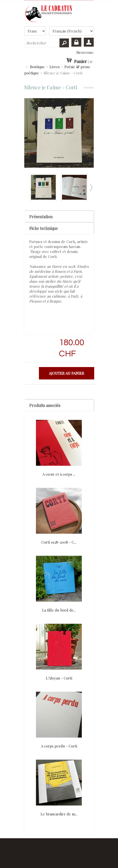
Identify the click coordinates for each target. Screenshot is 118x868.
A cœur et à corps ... (59, 474)
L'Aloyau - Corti (59, 678)
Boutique (37, 67)
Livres (55, 67)
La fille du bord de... (59, 610)
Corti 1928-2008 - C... (59, 542)
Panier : (83, 61)
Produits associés (45, 405)
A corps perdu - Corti (59, 746)
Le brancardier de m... (59, 814)
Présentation (41, 217)
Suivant (91, 188)
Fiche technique (44, 228)
